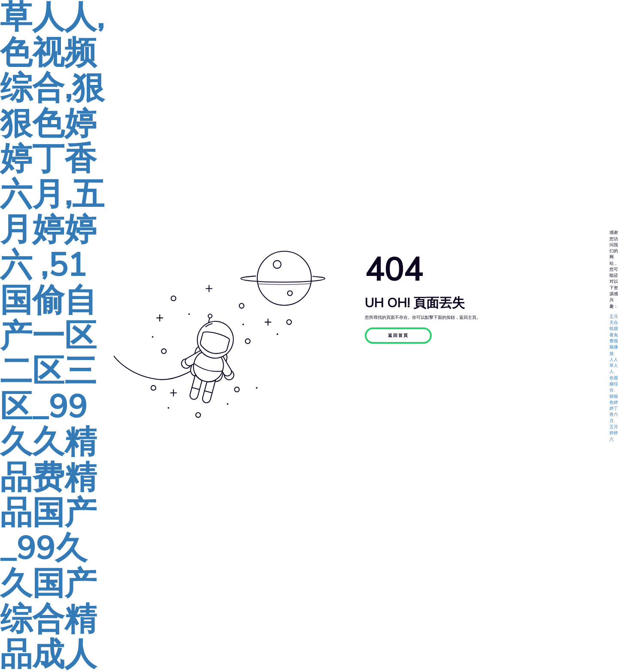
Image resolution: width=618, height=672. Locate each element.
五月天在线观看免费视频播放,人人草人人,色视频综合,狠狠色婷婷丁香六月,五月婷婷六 (614, 378)
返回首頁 (398, 336)
